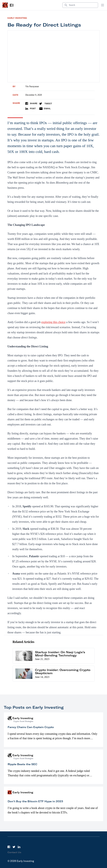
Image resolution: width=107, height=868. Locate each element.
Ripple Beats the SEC (22, 764)
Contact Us (14, 852)
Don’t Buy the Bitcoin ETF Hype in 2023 (35, 801)
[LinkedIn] (19, 847)
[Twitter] (14, 847)
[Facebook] (9, 847)
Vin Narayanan (32, 86)
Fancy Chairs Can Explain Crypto (31, 727)
